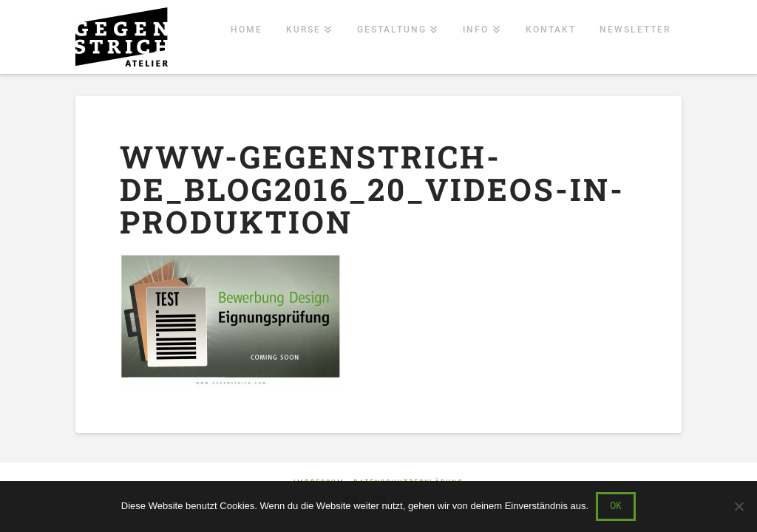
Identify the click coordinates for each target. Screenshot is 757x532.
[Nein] (739, 506)
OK (616, 505)
